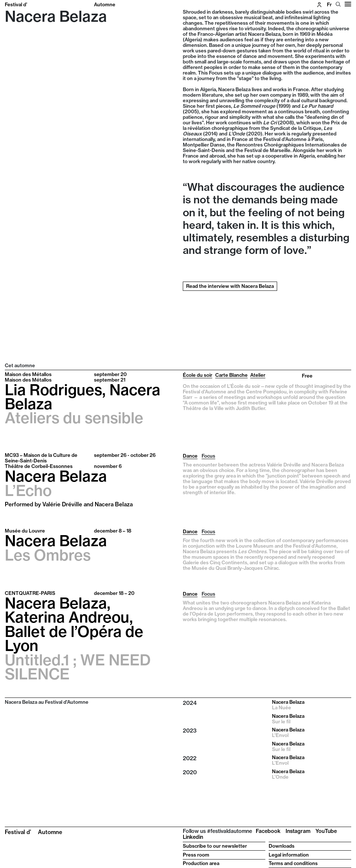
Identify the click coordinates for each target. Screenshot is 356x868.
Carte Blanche (231, 375)
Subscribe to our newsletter (215, 846)
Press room (196, 855)
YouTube (326, 831)
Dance (190, 456)
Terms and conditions (293, 863)
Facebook (268, 831)
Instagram (298, 831)
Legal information (289, 855)
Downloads (282, 846)
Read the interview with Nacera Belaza (230, 286)
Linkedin (193, 837)
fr (329, 4)
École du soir (198, 375)
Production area (201, 863)
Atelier (258, 375)
